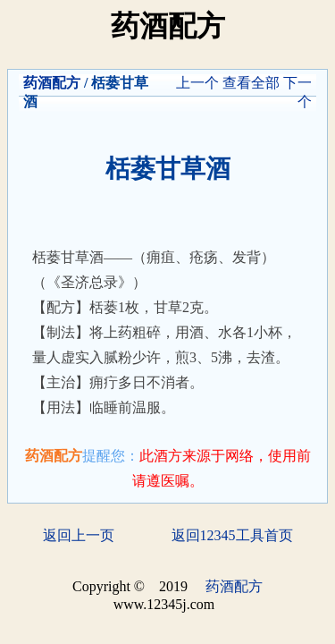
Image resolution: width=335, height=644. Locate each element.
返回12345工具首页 (232, 535)
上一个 (197, 83)
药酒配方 (52, 83)
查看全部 (251, 83)
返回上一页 (79, 535)
